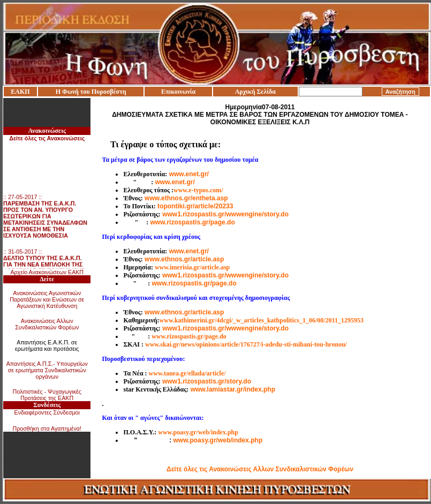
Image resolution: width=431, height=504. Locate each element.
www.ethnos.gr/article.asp (184, 259)
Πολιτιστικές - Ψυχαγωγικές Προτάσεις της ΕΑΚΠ (47, 395)
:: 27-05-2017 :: (45, 218)
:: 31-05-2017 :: (44, 266)
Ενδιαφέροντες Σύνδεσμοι (47, 412)
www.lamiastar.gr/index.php (233, 389)
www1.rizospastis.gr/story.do (207, 381)
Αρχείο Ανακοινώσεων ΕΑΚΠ (47, 272)
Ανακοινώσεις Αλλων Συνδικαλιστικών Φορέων (47, 324)
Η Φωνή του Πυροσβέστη (91, 92)
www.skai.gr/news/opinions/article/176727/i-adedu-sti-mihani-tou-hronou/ (246, 344)
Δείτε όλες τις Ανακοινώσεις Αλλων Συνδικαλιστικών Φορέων (260, 469)
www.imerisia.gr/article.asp (192, 267)
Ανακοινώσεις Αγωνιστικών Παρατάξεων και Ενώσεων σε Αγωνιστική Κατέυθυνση (47, 299)
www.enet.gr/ (189, 174)
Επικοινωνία (178, 92)
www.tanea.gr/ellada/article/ (187, 373)
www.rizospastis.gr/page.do (193, 222)
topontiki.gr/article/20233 (195, 206)
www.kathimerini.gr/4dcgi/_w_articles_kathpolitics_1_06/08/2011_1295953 (262, 320)
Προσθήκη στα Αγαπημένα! (47, 428)
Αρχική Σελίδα (255, 92)
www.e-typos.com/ (198, 190)
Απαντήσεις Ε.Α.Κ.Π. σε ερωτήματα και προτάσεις (47, 345)
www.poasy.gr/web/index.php (198, 432)
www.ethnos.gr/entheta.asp (186, 198)
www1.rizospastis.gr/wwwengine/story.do (225, 214)
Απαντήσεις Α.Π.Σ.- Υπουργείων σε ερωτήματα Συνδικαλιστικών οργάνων (47, 370)
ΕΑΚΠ (20, 92)
